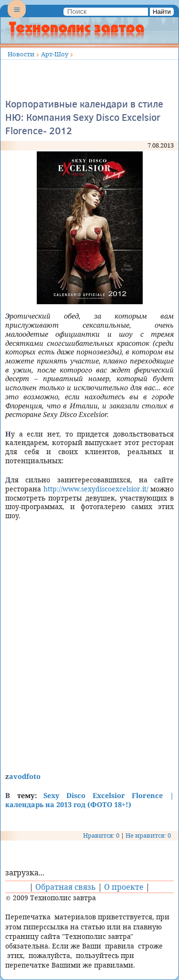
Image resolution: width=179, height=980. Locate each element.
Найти (162, 12)
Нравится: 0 (101, 835)
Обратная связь (66, 887)
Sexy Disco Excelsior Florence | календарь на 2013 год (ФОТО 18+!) (89, 800)
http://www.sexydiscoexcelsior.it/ (96, 489)
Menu (17, 17)
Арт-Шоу (55, 54)
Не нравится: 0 (148, 835)
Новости (21, 54)
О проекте (124, 887)
